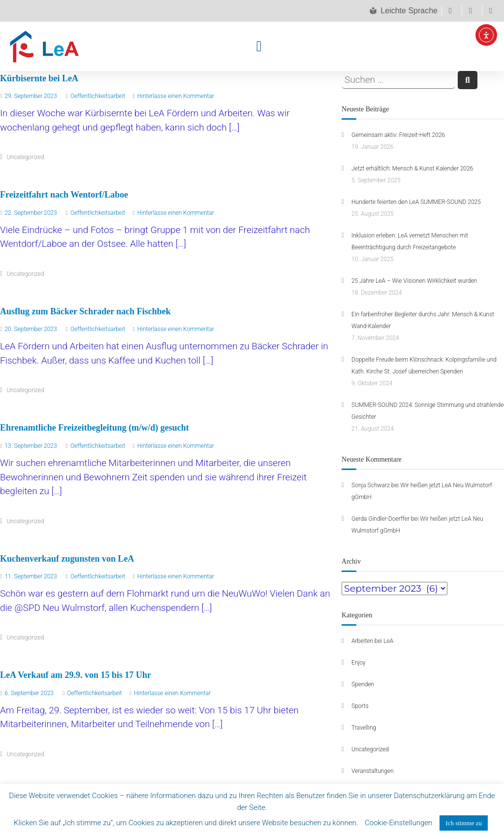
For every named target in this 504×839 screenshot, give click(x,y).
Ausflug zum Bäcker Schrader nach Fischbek (85, 311)
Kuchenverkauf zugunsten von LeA (67, 559)
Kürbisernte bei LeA (39, 78)
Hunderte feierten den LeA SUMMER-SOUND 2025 (416, 202)
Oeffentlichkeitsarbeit (98, 96)
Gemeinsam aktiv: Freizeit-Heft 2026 (398, 135)
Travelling (364, 728)
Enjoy (359, 663)
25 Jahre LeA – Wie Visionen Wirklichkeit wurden (414, 281)
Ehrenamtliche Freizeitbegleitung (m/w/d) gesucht (94, 428)
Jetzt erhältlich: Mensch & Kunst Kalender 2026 (412, 168)
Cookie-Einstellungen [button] (398, 823)
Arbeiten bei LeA (372, 641)
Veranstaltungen (373, 771)
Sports (360, 706)
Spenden (363, 684)
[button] (259, 46)
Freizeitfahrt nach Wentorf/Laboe (64, 195)
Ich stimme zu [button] (464, 823)
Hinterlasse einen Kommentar (176, 96)
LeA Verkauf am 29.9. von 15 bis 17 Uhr (76, 675)
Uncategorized (26, 157)
